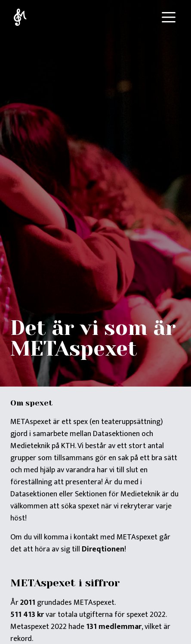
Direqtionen (103, 549)
